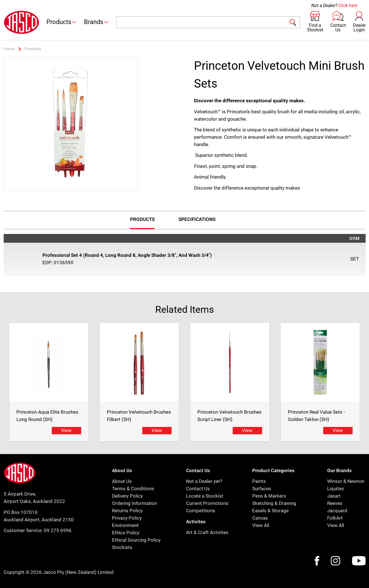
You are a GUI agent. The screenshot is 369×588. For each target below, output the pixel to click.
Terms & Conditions (133, 489)
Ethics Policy (126, 533)
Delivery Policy (127, 496)
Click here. (348, 6)
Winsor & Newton (346, 481)
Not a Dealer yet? (204, 481)
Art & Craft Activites (207, 532)
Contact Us (198, 489)
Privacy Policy (127, 518)
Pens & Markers (269, 496)
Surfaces (262, 489)
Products (62, 22)
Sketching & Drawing (274, 503)
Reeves (335, 503)
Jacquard (337, 511)
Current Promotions (207, 503)
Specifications (197, 219)
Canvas (260, 518)
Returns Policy (127, 511)
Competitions (201, 511)
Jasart (334, 496)
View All (261, 525)
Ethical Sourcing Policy (136, 540)
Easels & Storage (270, 511)
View (66, 430)
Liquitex (335, 489)
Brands (97, 22)
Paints (259, 481)
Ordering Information (134, 503)
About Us (122, 481)
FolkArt (335, 518)
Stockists (122, 547)
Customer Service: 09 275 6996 (38, 530)
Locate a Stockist (205, 496)
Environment (125, 525)
